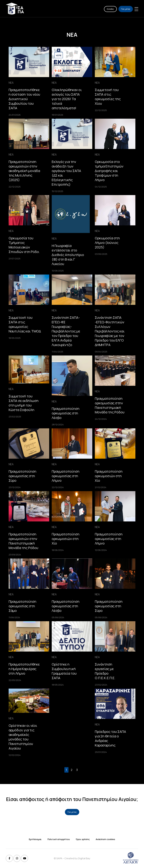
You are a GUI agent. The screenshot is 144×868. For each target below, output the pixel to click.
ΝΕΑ (11, 83)
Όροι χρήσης (83, 839)
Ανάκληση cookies (105, 839)
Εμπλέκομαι (35, 839)
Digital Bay (84, 858)
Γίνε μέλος (126, 9)
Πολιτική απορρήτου (59, 839)
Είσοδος (110, 9)
